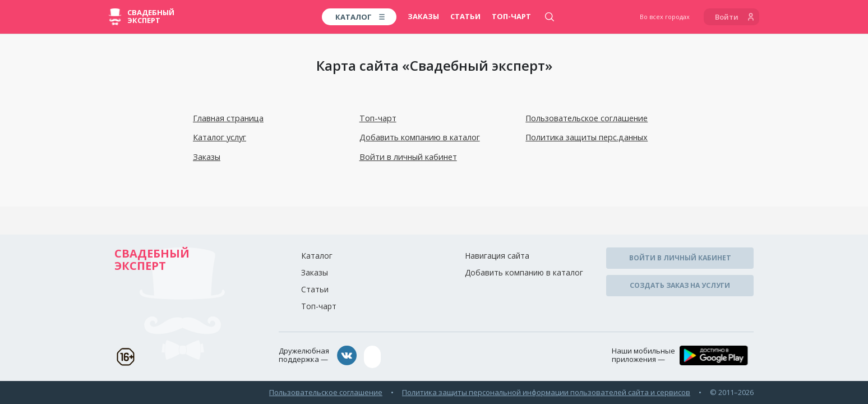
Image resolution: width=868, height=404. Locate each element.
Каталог (317, 254)
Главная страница (227, 118)
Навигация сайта (497, 254)
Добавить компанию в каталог (419, 137)
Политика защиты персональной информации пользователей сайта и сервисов (546, 388)
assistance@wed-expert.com (426, 354)
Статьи (465, 16)
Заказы (423, 16)
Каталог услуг (220, 137)
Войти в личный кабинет (407, 156)
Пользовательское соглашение (586, 118)
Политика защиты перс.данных (584, 137)
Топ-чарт (511, 16)
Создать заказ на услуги (680, 281)
